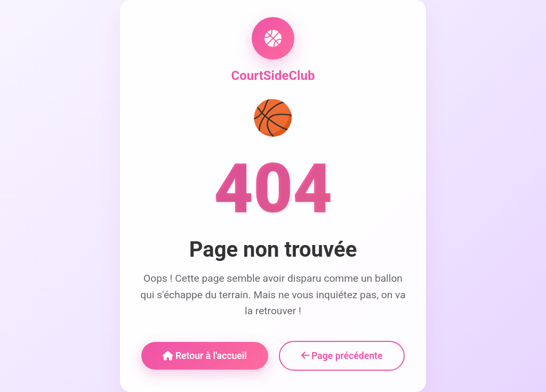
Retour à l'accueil (205, 356)
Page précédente (342, 356)
